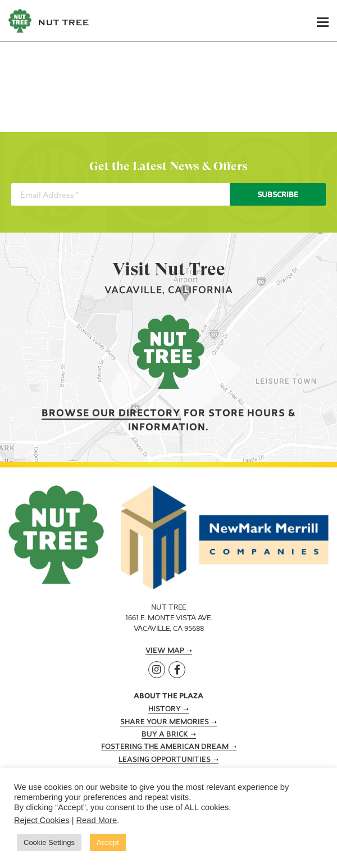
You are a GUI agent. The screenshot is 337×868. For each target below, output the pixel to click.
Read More (97, 820)
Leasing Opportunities (165, 760)
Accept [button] (108, 842)
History (165, 710)
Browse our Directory (111, 414)
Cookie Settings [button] (49, 842)
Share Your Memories (165, 722)
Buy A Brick (165, 735)
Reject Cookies (42, 820)
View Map (165, 651)
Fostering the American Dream (165, 747)
